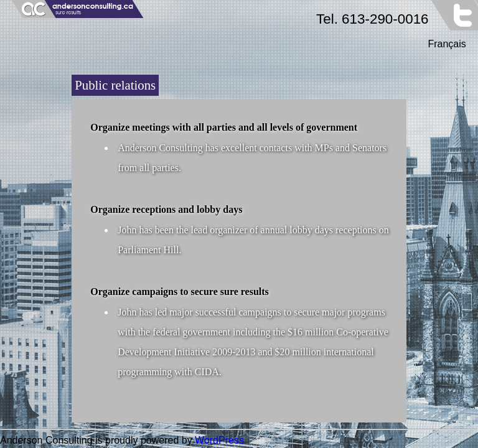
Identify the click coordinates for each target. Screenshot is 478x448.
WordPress (219, 440)
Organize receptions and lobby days (166, 209)
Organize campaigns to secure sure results (180, 292)
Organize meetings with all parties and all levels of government (224, 127)
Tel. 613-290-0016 (373, 19)
